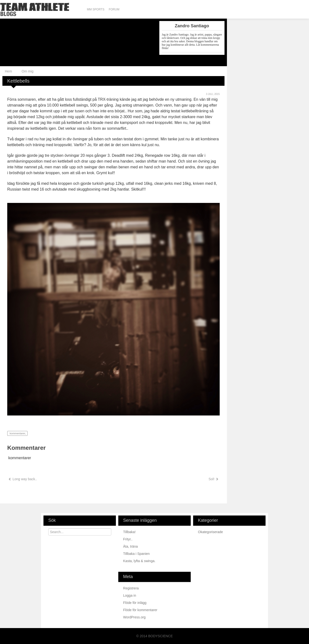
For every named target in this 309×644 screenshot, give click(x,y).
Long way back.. (23, 479)
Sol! (213, 479)
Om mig (28, 71)
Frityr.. (128, 539)
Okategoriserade (211, 532)
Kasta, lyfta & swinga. (140, 561)
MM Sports (96, 9)
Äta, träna (131, 546)
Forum (114, 9)
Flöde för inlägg (135, 603)
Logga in (130, 595)
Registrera (131, 588)
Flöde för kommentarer (140, 610)
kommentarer (17, 433)
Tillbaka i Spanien (137, 554)
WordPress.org (134, 617)
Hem (8, 71)
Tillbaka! (130, 532)
